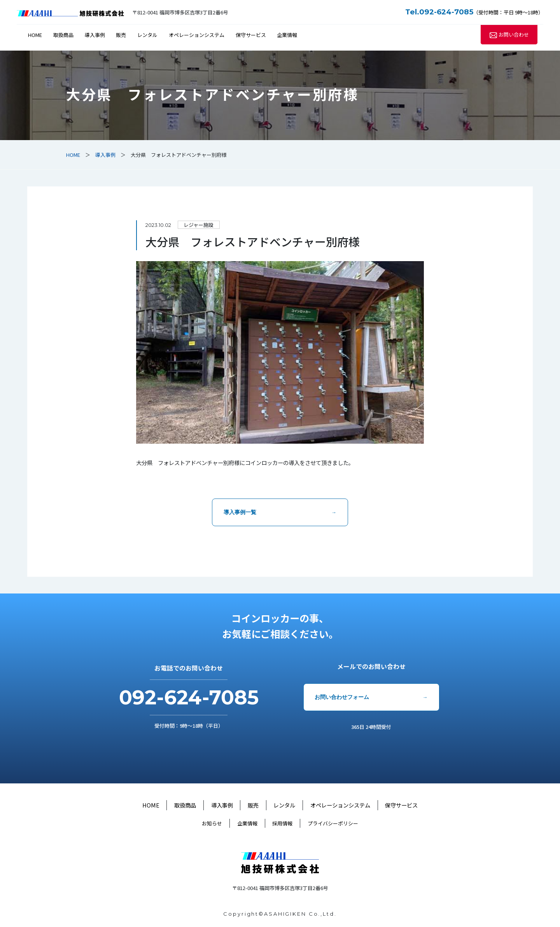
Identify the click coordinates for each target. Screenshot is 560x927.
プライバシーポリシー (333, 823)
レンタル (147, 35)
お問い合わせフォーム (342, 697)
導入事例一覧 (240, 512)
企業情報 (287, 35)
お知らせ (212, 823)
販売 (121, 35)
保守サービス (251, 35)
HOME (35, 35)
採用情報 (282, 823)
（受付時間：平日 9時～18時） (474, 12)
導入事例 (95, 35)
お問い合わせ (514, 35)
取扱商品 (63, 35)
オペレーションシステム (197, 35)
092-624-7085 (189, 697)
